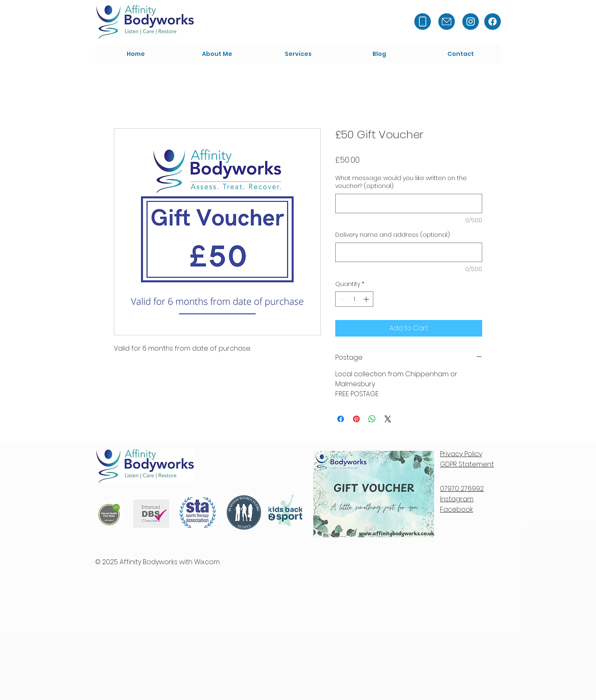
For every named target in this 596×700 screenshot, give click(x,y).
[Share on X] (388, 419)
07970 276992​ (462, 489)
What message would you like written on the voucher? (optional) (401, 182)
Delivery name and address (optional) (393, 235)
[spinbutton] (354, 299)
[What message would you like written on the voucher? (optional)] (409, 203)
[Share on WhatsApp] (372, 419)
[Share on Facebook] (341, 419)
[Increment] (367, 299)
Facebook (457, 509)
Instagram (457, 499)
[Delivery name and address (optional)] (409, 252)
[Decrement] (342, 299)
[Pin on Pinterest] (356, 419)
